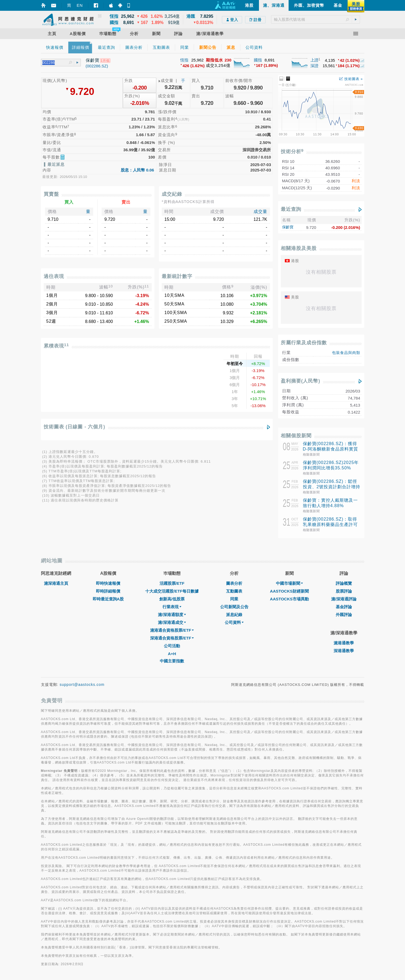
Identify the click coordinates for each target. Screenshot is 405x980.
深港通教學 (344, 651)
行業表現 (172, 607)
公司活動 (172, 646)
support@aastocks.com (82, 685)
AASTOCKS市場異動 (289, 599)
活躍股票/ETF (172, 583)
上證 (314, 60)
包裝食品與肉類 (346, 353)
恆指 (184, 60)
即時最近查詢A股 (108, 599)
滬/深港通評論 (344, 599)
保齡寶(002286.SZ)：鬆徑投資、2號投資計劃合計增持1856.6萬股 (332, 487)
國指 (258, 60)
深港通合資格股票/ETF (172, 638)
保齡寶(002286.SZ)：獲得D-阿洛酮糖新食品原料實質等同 (331, 449)
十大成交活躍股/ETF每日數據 (172, 591)
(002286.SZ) (97, 66)
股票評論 (344, 591)
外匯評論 (344, 615)
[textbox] (316, 19)
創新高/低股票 (172, 599)
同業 (234, 599)
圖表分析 (234, 583)
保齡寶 (288, 227)
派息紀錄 (234, 615)
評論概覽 (344, 583)
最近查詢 (291, 209)
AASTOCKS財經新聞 (289, 591)
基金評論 (344, 607)
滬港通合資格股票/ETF (172, 630)
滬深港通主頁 (56, 583)
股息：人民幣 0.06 (137, 170)
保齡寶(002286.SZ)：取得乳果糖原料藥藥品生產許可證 (330, 525)
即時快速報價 (108, 583)
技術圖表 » (351, 79)
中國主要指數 (172, 661)
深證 (314, 66)
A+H (172, 654)
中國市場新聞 (289, 583)
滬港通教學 (344, 643)
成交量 (260, 212)
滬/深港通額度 (172, 615)
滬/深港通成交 (172, 622)
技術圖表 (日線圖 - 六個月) (75, 427)
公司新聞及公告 (234, 607)
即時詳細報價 (108, 591)
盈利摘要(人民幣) (301, 381)
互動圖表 (234, 591)
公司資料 (234, 622)
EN (80, 5)
